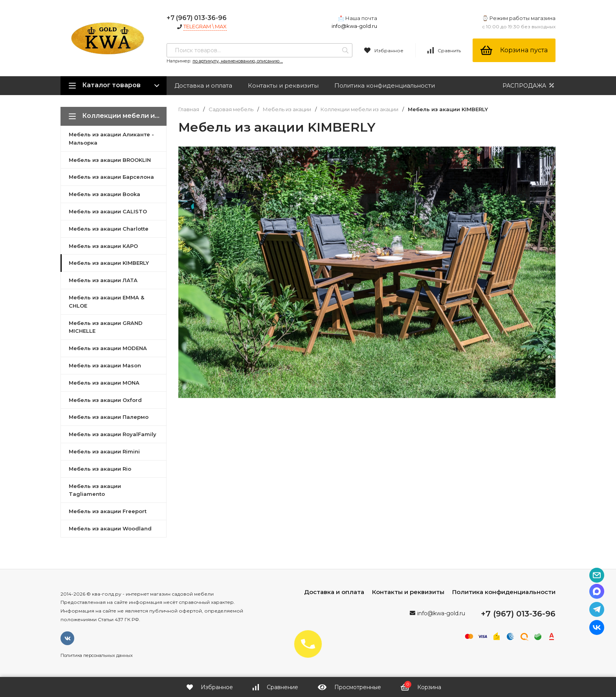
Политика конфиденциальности (385, 85)
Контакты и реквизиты (283, 85)
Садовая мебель (231, 109)
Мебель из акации (287, 109)
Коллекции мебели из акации (359, 109)
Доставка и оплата (203, 85)
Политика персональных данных (97, 655)
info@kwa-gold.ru (354, 26)
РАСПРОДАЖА (529, 85)
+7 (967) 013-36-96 (197, 18)
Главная (189, 109)
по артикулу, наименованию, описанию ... (238, 61)
